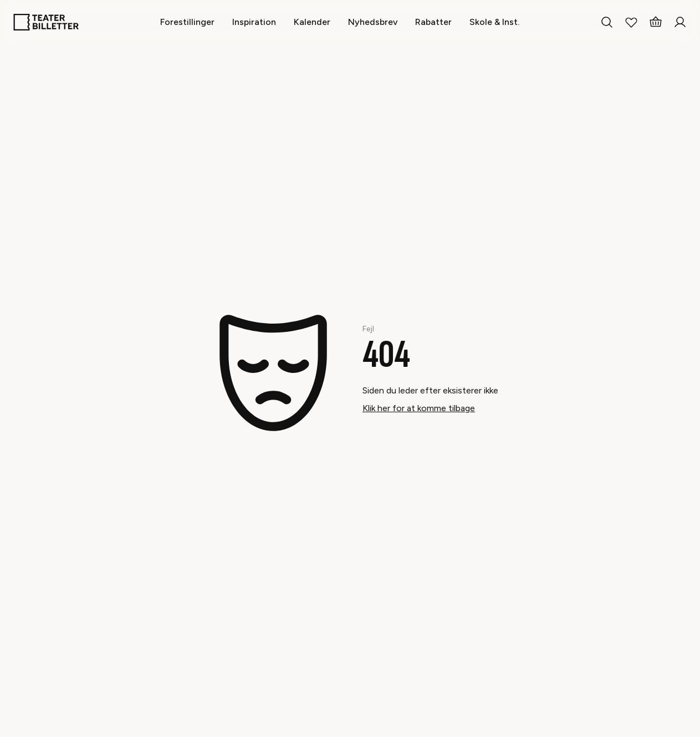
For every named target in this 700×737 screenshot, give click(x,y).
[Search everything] (607, 22)
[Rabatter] (433, 22)
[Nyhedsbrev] (373, 22)
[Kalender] (312, 22)
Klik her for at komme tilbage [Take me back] (419, 408)
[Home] (46, 22)
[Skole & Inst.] (494, 22)
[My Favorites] (631, 22)
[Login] (680, 22)
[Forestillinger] (187, 22)
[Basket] (656, 22)
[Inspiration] (254, 22)
